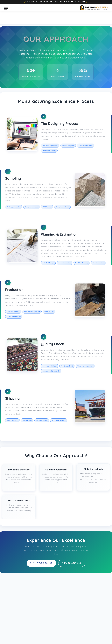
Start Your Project (41, 563)
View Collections (72, 563)
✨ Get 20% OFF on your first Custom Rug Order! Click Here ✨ (56, 2)
